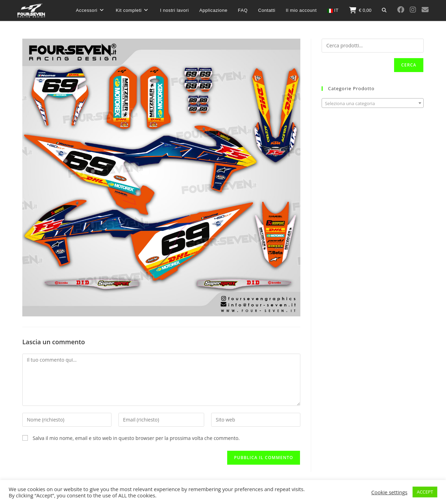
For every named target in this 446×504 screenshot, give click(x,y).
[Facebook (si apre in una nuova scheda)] (401, 10)
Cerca (409, 65)
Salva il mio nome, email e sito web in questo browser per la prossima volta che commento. (136, 438)
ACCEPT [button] (425, 492)
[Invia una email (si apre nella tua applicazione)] (425, 10)
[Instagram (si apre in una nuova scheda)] (413, 10)
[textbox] (373, 103)
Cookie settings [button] (390, 492)
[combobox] (373, 103)
